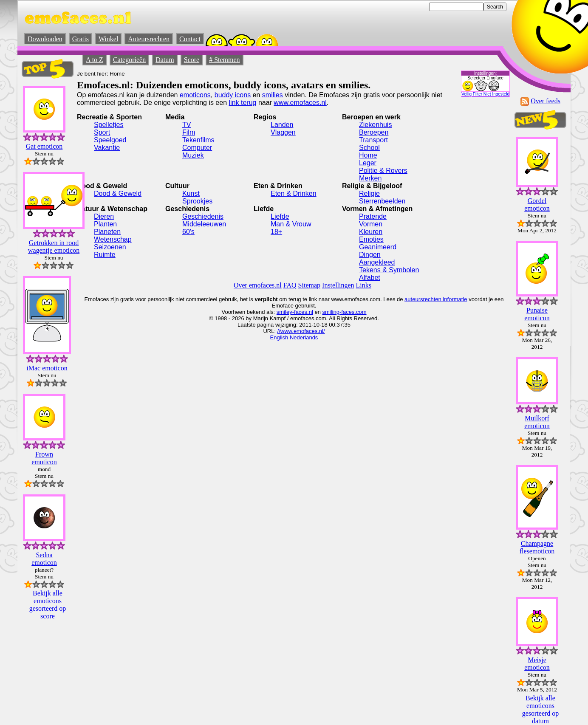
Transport (373, 140)
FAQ (290, 285)
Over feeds (546, 101)
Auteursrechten (149, 39)
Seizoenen (110, 247)
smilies (273, 95)
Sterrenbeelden (382, 201)
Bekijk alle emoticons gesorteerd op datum (541, 709)
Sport (102, 132)
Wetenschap (113, 239)
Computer (197, 148)
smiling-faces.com (345, 312)
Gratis (81, 39)
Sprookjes (197, 201)
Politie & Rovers (383, 171)
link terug (243, 103)
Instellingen (338, 285)
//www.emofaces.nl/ (301, 331)
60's (188, 232)
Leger (368, 163)
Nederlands (304, 337)
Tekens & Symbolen (389, 270)
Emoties (371, 239)
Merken (370, 178)
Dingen (370, 255)
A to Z (95, 60)
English (279, 337)
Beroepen (374, 132)
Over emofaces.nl (258, 285)
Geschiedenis (203, 216)
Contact (190, 39)
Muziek (193, 155)
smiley (284, 312)
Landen (282, 125)
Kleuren (371, 232)
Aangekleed (377, 262)
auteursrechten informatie (436, 299)
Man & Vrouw (291, 224)
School (369, 148)
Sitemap (309, 285)
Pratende (373, 216)
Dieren (104, 216)
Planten (105, 224)
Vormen (371, 224)
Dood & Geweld (118, 193)
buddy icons (233, 95)
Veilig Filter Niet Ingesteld (485, 94)
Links (364, 285)
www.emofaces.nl (300, 103)
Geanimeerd (378, 247)
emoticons (195, 95)
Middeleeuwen (204, 224)
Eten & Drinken (294, 193)
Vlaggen (283, 132)
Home (368, 155)
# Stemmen (224, 60)
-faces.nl (303, 312)
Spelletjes (109, 125)
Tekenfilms (198, 140)
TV (187, 125)
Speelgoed (110, 140)
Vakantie (107, 148)
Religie (369, 193)
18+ (276, 232)
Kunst (191, 193)
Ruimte (105, 255)
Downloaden (45, 39)
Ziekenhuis (375, 125)
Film (189, 132)
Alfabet (370, 278)
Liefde (280, 216)
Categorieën (129, 60)
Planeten (107, 232)
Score (192, 60)
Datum (165, 60)
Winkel (108, 39)
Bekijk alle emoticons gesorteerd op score (48, 605)
